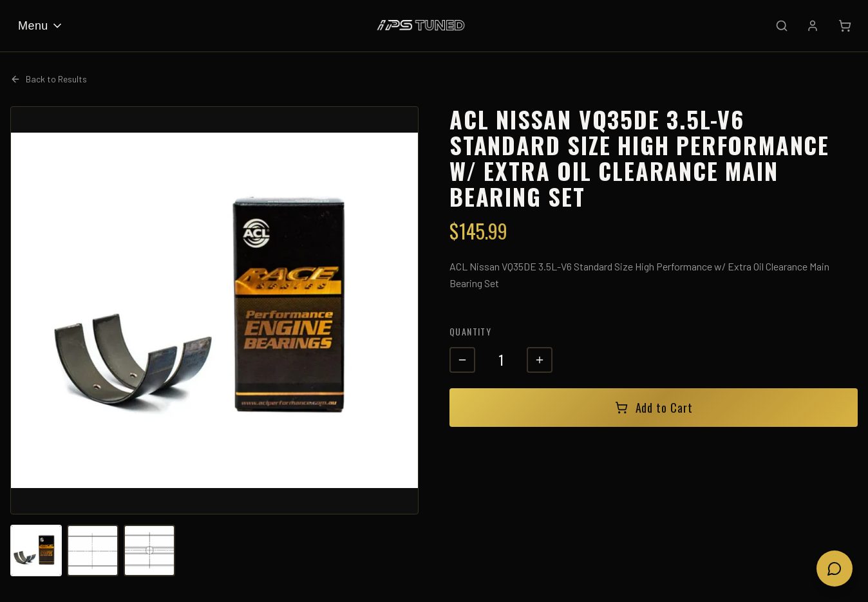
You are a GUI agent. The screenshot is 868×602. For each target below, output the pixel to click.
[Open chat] (835, 569)
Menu (41, 26)
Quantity (470, 331)
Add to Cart (654, 408)
